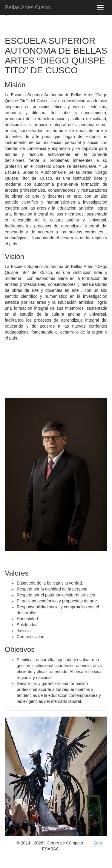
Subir (98, 843)
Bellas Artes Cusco (28, 7)
